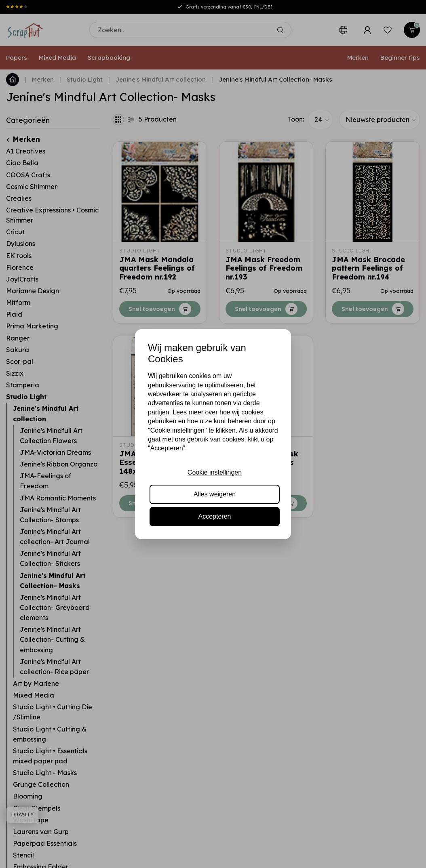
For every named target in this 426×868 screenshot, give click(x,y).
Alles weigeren (215, 494)
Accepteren (215, 516)
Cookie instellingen (215, 472)
